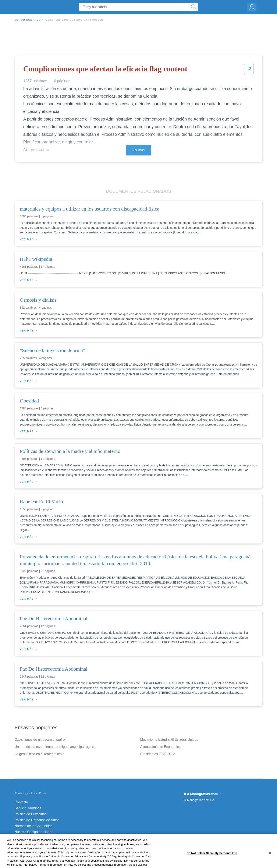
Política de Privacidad (31, 814)
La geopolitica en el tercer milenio (40, 754)
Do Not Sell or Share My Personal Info (43, 838)
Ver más (139, 150)
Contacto (21, 802)
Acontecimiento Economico (161, 747)
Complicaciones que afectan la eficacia (75, 20)
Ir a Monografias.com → (203, 794)
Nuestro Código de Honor (34, 832)
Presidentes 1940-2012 (158, 754)
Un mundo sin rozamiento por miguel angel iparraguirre (56, 747)
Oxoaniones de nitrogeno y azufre (40, 740)
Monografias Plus (28, 20)
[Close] (270, 861)
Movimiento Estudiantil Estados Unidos (169, 740)
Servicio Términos (28, 808)
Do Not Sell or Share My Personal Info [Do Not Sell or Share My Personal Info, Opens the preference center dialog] (212, 861)
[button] (249, 70)
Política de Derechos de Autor (37, 820)
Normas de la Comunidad (34, 826)
